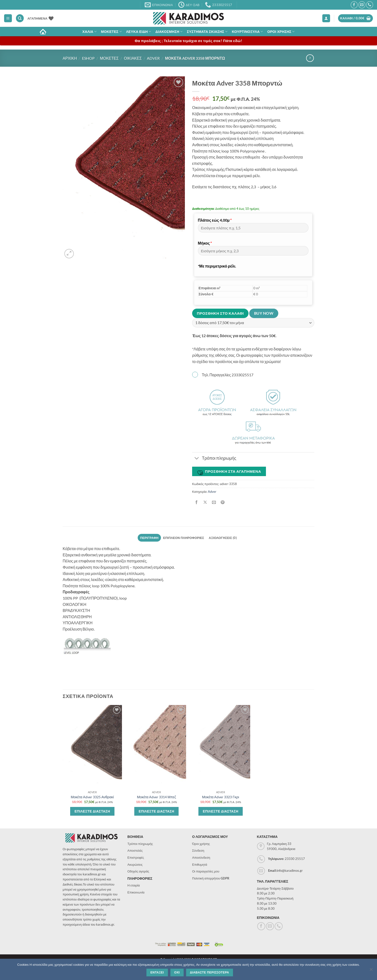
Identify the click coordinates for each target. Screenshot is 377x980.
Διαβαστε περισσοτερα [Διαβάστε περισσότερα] (210, 973)
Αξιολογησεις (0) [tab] (223, 538)
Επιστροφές (136, 857)
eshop (88, 58)
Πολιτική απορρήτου (211, 878)
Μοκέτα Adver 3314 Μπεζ (156, 797)
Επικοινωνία (136, 892)
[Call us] (370, 5)
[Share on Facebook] (197, 502)
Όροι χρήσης (201, 844)
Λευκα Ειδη (139, 32)
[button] (8, 18)
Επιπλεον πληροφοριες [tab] (184, 538)
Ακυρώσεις (135, 864)
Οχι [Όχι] (177, 973)
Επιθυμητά (200, 864)
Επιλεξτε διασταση (92, 811)
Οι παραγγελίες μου (206, 871)
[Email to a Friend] (214, 502)
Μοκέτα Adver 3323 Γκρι (221, 797)
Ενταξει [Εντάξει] (157, 973)
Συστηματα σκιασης (207, 32)
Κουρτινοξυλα (247, 32)
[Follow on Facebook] (354, 5)
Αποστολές (135, 850)
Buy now (264, 313)
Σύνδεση (198, 850)
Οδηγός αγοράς (138, 871)
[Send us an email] (362, 5)
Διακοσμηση (169, 32)
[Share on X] (205, 502)
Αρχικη (70, 58)
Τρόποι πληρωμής (140, 844)
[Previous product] (310, 58)
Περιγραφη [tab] (149, 538)
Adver (153, 58)
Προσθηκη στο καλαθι (220, 313)
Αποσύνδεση (201, 857)
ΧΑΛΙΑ (89, 32)
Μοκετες (111, 32)
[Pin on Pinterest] (223, 502)
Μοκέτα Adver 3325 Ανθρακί (92, 797)
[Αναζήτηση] (20, 18)
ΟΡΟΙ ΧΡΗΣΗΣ (281, 32)
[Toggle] (197, 459)
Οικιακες (133, 58)
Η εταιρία (134, 885)
